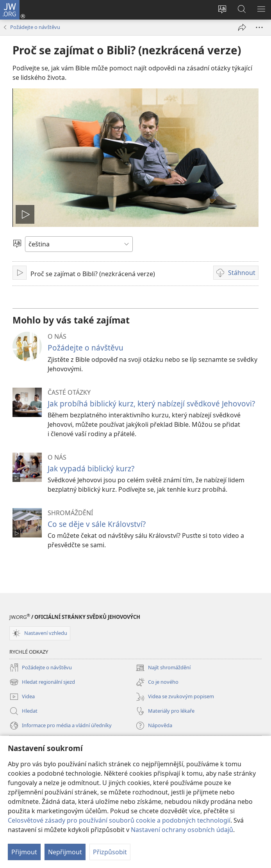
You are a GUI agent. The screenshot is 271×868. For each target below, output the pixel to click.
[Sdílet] (242, 27)
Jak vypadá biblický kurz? (91, 468)
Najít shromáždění (163, 668)
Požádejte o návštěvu (35, 27)
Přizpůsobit (110, 852)
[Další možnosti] (259, 27)
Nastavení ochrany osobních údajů (182, 830)
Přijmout (24, 852)
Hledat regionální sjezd (42, 682)
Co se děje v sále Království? (97, 524)
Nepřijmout (65, 852)
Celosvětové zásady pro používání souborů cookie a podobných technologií (119, 820)
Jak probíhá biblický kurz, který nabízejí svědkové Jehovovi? (151, 403)
